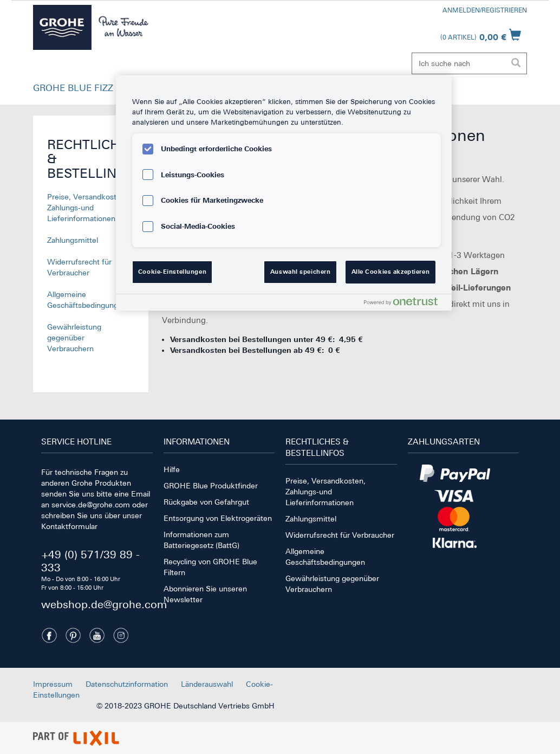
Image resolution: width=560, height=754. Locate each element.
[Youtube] (97, 635)
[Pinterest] (73, 635)
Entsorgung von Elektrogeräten (218, 518)
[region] (284, 193)
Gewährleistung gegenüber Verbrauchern (74, 338)
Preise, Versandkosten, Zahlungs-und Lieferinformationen (87, 208)
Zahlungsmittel (73, 240)
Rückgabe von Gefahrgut (206, 502)
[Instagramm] (121, 635)
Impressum (53, 684)
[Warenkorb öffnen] (481, 35)
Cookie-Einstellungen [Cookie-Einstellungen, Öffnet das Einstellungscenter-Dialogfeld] (172, 272)
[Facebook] (49, 635)
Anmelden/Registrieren (485, 10)
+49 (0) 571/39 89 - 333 (90, 561)
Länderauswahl (207, 684)
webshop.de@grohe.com (104, 604)
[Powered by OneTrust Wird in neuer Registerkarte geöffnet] (405, 304)
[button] (73, 91)
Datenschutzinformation (127, 684)
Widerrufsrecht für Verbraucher (340, 535)
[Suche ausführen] (516, 63)
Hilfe (172, 469)
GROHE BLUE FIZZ (73, 88)
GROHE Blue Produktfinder (211, 486)
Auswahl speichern (301, 272)
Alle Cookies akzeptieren (391, 272)
